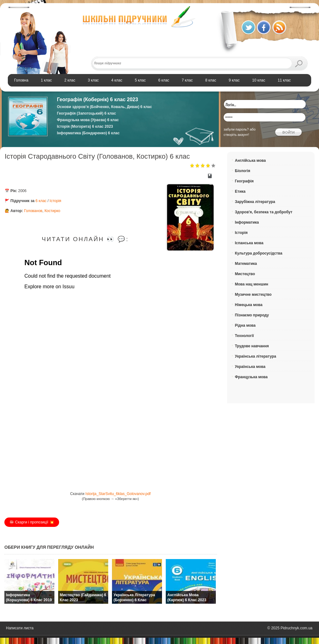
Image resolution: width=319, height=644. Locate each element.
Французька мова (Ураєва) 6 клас (88, 120)
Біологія (243, 171)
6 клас (41, 201)
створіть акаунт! (236, 135)
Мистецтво (245, 274)
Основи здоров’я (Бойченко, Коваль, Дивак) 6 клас (104, 107)
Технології (244, 336)
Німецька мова (249, 305)
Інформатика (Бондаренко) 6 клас (88, 133)
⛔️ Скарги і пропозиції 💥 (32, 522)
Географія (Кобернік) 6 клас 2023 (97, 99)
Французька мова (251, 377)
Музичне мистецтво (253, 295)
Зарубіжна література (255, 202)
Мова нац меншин (252, 284)
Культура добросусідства (259, 253)
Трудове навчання (252, 346)
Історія (56, 201)
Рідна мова (245, 325)
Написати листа (20, 628)
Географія (244, 181)
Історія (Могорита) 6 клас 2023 (85, 126)
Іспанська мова (249, 243)
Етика (240, 191)
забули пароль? (236, 129)
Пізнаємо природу (252, 315)
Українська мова (250, 367)
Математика (246, 264)
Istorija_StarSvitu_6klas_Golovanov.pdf (118, 494)
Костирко (52, 211)
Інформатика (247, 222)
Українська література (256, 356)
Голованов (33, 211)
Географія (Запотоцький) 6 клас (86, 113)
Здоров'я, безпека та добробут (264, 212)
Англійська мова (250, 161)
